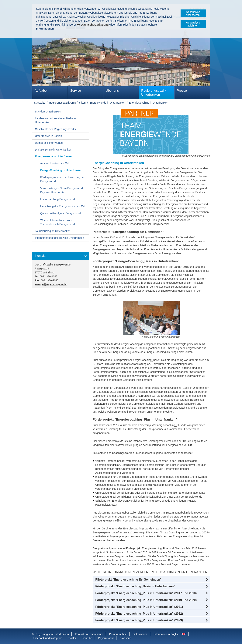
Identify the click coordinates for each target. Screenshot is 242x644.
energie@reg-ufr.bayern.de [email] (51, 284)
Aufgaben (41, 91)
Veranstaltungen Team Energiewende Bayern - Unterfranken (62, 190)
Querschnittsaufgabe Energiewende (61, 213)
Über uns (112, 91)
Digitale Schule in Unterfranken (53, 150)
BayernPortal (106, 638)
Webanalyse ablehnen (193, 24)
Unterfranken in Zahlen (48, 136)
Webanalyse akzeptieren (193, 13)
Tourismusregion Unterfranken (53, 231)
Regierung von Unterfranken (52, 634)
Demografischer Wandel (49, 143)
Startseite (40, 103)
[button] (151, 580)
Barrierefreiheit (118, 634)
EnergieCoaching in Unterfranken (149, 103)
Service (76, 91)
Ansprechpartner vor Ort (54, 163)
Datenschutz (140, 634)
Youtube (87, 638)
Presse (182, 91)
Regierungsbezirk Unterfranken (154, 93)
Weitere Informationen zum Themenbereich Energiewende (58, 222)
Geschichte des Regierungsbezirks (55, 129)
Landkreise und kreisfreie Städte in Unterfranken (55, 120)
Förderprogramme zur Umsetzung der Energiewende (62, 179)
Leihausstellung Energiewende (58, 199)
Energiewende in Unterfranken (107, 103)
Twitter (72, 638)
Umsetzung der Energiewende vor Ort (62, 206)
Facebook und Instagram (48, 638)
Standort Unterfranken (48, 112)
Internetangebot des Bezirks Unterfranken (59, 238)
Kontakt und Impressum (89, 634)
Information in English (166, 634)
